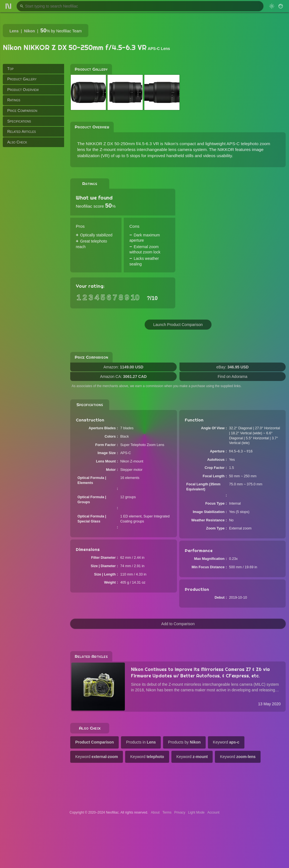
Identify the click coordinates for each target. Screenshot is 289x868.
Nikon (29, 31)
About (155, 812)
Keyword (226, 742)
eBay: (232, 367)
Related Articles (22, 131)
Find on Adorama (233, 377)
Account (213, 812)
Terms (167, 812)
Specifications (19, 121)
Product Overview (23, 90)
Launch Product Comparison (178, 325)
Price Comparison (22, 111)
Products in (141, 742)
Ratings (14, 100)
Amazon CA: (123, 377)
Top (10, 69)
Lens (14, 31)
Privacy (180, 812)
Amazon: (123, 367)
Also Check (17, 142)
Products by (184, 742)
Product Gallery (22, 79)
